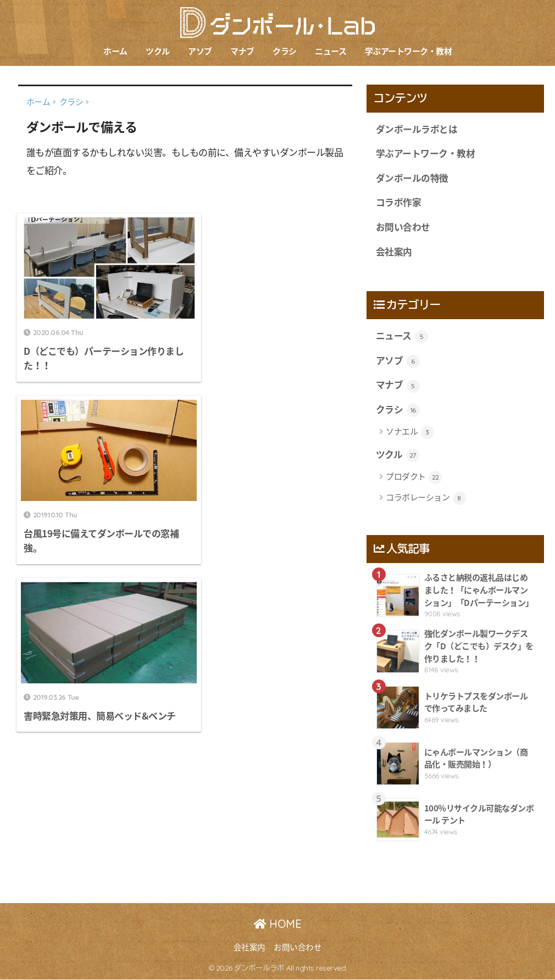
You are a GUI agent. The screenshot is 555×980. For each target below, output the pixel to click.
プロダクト (414, 478)
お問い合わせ (403, 227)
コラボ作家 (399, 203)
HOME (277, 924)
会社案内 (394, 252)
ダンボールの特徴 (412, 178)
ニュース (331, 51)
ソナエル (410, 433)
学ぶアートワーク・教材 (409, 51)
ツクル (158, 51)
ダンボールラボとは (417, 129)
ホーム (115, 51)
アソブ (200, 51)
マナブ (242, 51)
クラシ (285, 51)
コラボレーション (426, 499)
